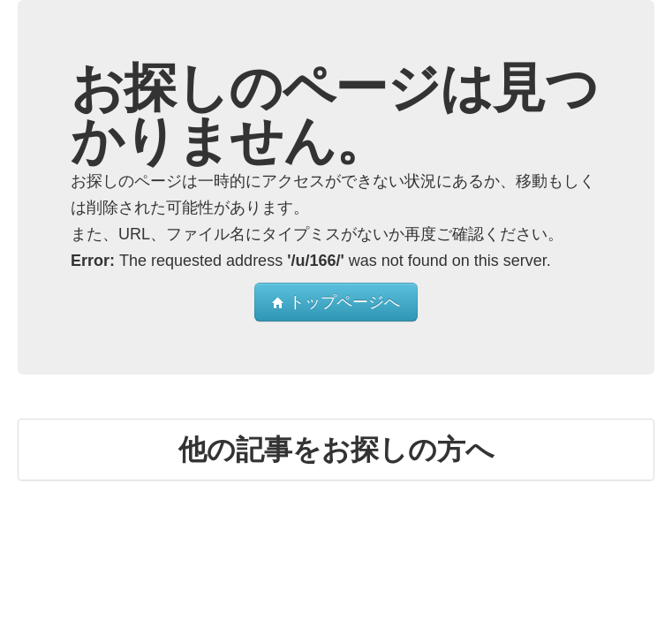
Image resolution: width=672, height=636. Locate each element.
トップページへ (336, 302)
